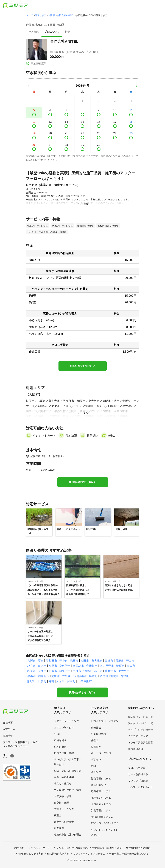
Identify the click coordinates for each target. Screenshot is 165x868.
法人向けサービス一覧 (141, 723)
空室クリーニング (64, 809)
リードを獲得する (138, 774)
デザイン (96, 759)
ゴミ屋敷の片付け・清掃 (68, 790)
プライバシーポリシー (40, 848)
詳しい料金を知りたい (83, 366)
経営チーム (9, 729)
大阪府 (51, 15)
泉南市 (32, 676)
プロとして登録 (137, 768)
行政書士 (96, 728)
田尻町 (42, 681)
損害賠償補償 (136, 749)
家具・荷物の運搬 (64, 777)
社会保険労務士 (100, 734)
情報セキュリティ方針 (31, 854)
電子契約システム (101, 798)
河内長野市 (107, 666)
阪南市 (83, 676)
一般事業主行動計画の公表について (129, 854)
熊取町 (32, 681)
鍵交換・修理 (61, 803)
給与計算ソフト (100, 785)
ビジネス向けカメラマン (105, 721)
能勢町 (115, 676)
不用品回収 (60, 740)
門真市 (77, 671)
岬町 (51, 681)
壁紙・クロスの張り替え (68, 771)
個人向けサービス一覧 (141, 717)
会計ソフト (97, 772)
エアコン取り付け (64, 728)
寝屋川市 (92, 666)
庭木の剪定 (60, 747)
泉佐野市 (65, 666)
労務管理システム (101, 810)
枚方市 (32, 666)
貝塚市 (120, 661)
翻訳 (94, 766)
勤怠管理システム (101, 779)
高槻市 (109, 661)
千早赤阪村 (85, 681)
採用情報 (8, 736)
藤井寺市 (110, 671)
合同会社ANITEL (65, 15)
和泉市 (32, 671)
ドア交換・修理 (63, 796)
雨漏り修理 (40, 15)
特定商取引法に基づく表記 (107, 848)
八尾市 (53, 666)
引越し (58, 734)
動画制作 (96, 747)
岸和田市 (51, 661)
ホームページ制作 (101, 753)
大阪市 (32, 661)
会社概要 (8, 723)
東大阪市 (124, 671)
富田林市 (78, 666)
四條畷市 (44, 676)
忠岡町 (125, 676)
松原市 (120, 666)
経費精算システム (101, 791)
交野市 (56, 676)
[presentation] (34, 32)
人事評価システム (101, 804)
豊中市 (63, 661)
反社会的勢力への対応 (138, 848)
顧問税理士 (60, 828)
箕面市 (42, 671)
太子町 (61, 681)
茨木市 (42, 666)
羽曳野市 (65, 671)
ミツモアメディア (138, 736)
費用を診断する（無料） (83, 482)
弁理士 (95, 740)
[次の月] (136, 86)
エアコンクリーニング (66, 721)
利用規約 (19, 848)
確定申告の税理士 (64, 822)
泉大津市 (97, 661)
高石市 (98, 671)
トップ (29, 15)
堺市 (41, 661)
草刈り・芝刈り (63, 784)
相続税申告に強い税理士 (68, 835)
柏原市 (53, 671)
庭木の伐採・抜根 (64, 753)
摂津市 (88, 671)
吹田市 (85, 661)
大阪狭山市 (69, 676)
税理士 (58, 815)
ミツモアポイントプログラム (89, 854)
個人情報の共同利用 (58, 854)
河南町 (71, 681)
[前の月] (29, 86)
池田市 (74, 661)
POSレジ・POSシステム (105, 823)
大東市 (131, 666)
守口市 (130, 661)
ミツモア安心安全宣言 (141, 742)
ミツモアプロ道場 (138, 781)
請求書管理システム (102, 817)
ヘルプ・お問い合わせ (141, 730)
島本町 (93, 676)
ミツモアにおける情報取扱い (73, 848)
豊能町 (104, 676)
